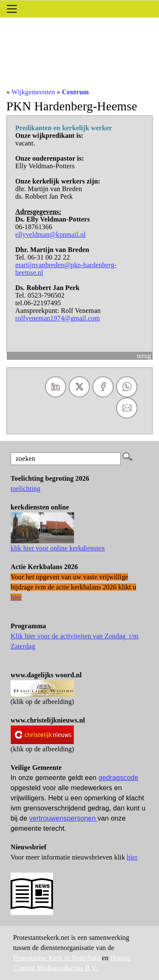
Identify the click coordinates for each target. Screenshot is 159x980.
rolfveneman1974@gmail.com (58, 318)
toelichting (25, 489)
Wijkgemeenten (33, 92)
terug (144, 356)
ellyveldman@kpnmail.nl (50, 234)
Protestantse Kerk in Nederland (57, 958)
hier (132, 857)
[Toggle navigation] (12, 9)
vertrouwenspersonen (64, 818)
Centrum (75, 92)
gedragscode (118, 778)
